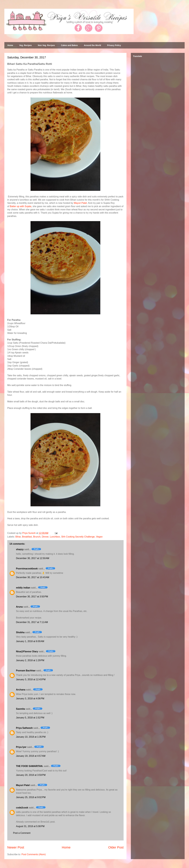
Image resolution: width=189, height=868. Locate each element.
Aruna (19, 607)
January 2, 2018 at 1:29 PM (30, 660)
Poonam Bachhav (26, 671)
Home (10, 45)
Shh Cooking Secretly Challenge (78, 537)
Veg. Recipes (25, 45)
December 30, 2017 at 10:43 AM (33, 577)
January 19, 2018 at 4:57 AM (31, 756)
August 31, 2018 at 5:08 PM (30, 826)
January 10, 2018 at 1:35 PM (31, 737)
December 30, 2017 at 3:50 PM (32, 597)
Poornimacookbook (27, 569)
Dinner (45, 537)
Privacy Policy (114, 45)
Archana (21, 690)
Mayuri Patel (80, 203)
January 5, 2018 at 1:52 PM (30, 718)
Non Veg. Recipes (46, 45)
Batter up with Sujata (21, 206)
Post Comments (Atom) (34, 854)
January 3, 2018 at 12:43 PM (31, 679)
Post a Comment (22, 833)
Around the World (92, 45)
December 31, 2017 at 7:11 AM (32, 622)
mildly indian (23, 588)
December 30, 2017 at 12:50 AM (33, 558)
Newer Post (16, 847)
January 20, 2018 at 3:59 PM (31, 775)
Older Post (116, 847)
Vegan (99, 537)
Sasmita (20, 709)
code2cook (22, 808)
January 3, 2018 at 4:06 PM (30, 699)
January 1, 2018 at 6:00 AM (30, 641)
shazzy (20, 549)
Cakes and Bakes (69, 45)
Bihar (18, 537)
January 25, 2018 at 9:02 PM (31, 797)
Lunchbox (55, 537)
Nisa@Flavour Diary (27, 651)
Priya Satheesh (24, 728)
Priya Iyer (21, 747)
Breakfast (27, 537)
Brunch (37, 537)
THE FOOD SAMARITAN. (30, 766)
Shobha (20, 632)
